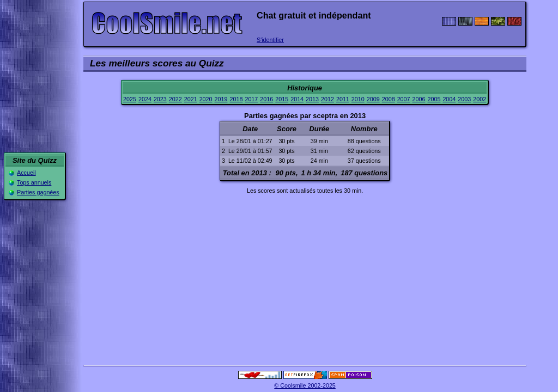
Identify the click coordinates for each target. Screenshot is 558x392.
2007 (404, 99)
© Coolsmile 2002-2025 (305, 385)
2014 (297, 99)
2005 (434, 99)
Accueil (26, 173)
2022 (175, 99)
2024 (145, 99)
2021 (191, 99)
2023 (160, 99)
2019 (221, 99)
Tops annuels (34, 182)
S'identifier (270, 40)
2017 (251, 99)
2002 (480, 99)
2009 (373, 99)
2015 (282, 99)
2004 (449, 99)
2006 (419, 99)
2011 (343, 99)
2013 (312, 99)
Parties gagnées (38, 192)
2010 (358, 99)
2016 (266, 99)
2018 (236, 99)
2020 (206, 99)
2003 (464, 99)
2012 (327, 99)
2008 (389, 99)
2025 (130, 99)
